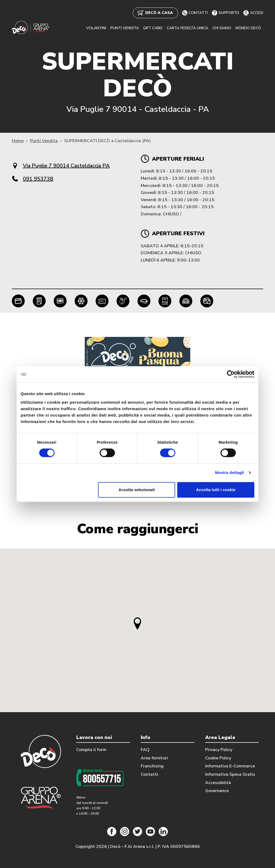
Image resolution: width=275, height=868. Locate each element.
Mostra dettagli (229, 472)
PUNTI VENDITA (125, 28)
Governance (217, 791)
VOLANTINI (96, 28)
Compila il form (91, 750)
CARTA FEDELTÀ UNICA (187, 28)
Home (18, 141)
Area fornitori (154, 758)
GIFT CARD (153, 28)
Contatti (149, 774)
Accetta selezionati (137, 490)
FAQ (145, 750)
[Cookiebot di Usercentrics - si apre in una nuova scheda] (231, 374)
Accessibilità (218, 783)
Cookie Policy (218, 758)
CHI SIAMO (222, 28)
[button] (137, 624)
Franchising (152, 766)
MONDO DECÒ (248, 28)
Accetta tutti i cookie (216, 490)
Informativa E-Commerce (230, 766)
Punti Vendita (44, 141)
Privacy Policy (219, 750)
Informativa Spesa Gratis (230, 774)
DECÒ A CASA (155, 13)
